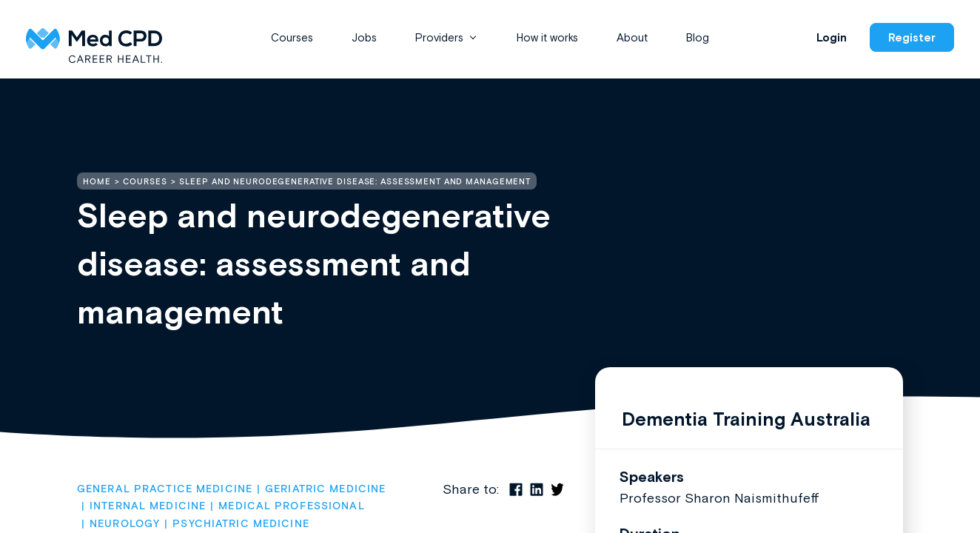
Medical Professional (291, 506)
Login (832, 37)
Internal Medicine (148, 506)
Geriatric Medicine (325, 489)
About (632, 37)
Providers (439, 37)
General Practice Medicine (165, 489)
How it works (547, 37)
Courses (292, 37)
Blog (698, 37)
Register (912, 37)
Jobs (364, 37)
